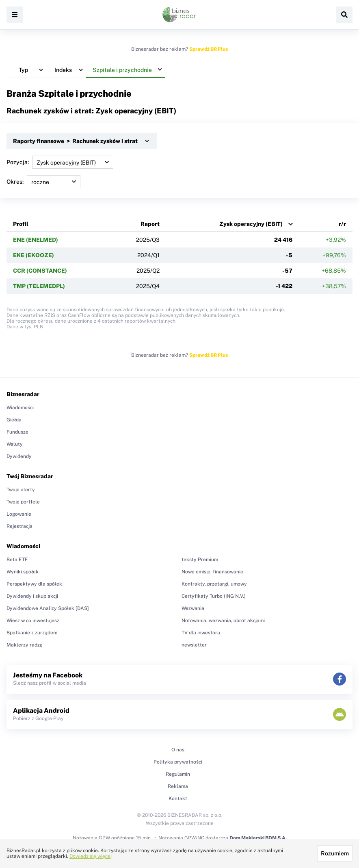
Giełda (14, 420)
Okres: (43, 182)
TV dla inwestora (201, 633)
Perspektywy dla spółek (34, 584)
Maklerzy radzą (25, 645)
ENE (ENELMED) (36, 240)
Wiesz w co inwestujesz (33, 621)
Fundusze (17, 432)
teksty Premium (200, 560)
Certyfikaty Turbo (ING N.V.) (214, 596)
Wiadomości (20, 408)
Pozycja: (60, 162)
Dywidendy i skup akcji (32, 596)
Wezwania (193, 608)
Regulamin (178, 774)
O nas (178, 750)
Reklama (178, 786)
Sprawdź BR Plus (209, 49)
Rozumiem (335, 853)
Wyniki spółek (23, 572)
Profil (21, 224)
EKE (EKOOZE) (34, 255)
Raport (150, 224)
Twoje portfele (23, 502)
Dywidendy (19, 456)
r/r (342, 224)
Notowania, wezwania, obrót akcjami (223, 621)
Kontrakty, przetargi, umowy (214, 584)
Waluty (15, 444)
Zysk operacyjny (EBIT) (251, 224)
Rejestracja (19, 526)
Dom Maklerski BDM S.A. (258, 838)
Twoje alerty (21, 490)
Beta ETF (17, 560)
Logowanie (19, 514)
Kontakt (178, 799)
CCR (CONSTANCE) (40, 271)
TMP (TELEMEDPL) (39, 286)
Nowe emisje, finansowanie (212, 572)
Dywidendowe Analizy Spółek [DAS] (48, 608)
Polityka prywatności (178, 762)
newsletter (194, 645)
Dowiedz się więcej (91, 856)
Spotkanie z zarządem (32, 633)
